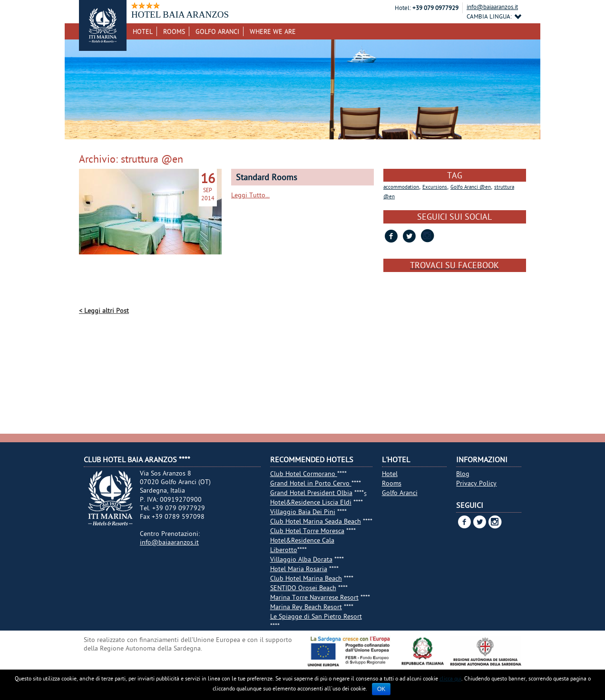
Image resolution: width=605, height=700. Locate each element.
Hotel (143, 31)
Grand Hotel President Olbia (311, 493)
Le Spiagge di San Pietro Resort (316, 616)
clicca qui (450, 678)
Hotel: (403, 8)
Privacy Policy (476, 483)
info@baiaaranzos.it (492, 7)
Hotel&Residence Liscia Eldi (311, 502)
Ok (381, 689)
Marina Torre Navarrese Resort (314, 597)
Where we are (273, 31)
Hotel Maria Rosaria (299, 569)
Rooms (174, 31)
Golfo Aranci (217, 31)
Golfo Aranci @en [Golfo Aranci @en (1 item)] (471, 187)
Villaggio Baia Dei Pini (303, 512)
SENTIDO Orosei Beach (303, 588)
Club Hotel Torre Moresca (307, 531)
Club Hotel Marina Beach (306, 578)
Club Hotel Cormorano (304, 474)
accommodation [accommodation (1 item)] (401, 187)
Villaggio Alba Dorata (301, 559)
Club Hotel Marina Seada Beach (316, 521)
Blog (463, 474)
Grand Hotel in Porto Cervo (311, 483)
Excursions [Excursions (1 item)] (435, 187)
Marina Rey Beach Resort (306, 607)
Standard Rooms (267, 177)
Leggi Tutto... (250, 195)
